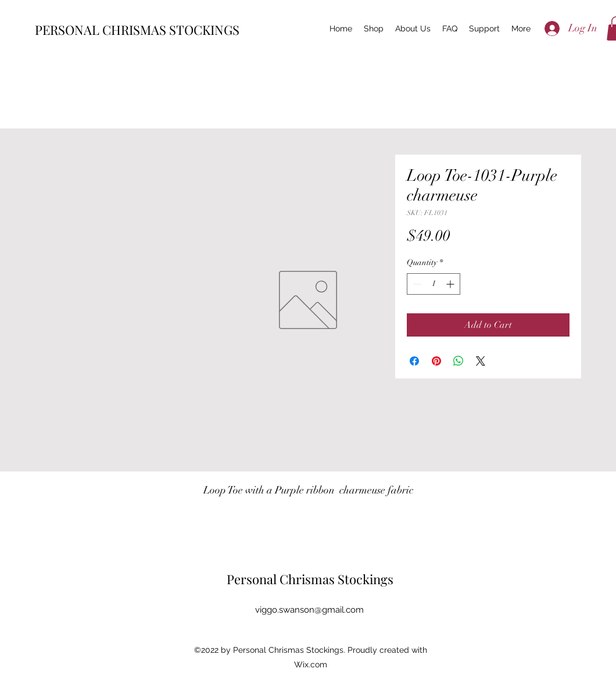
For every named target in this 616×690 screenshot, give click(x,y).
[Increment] (451, 284)
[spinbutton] (434, 284)
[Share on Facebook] (414, 361)
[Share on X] (481, 361)
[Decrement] (416, 284)
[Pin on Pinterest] (436, 361)
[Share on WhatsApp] (459, 361)
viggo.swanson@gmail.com (309, 610)
